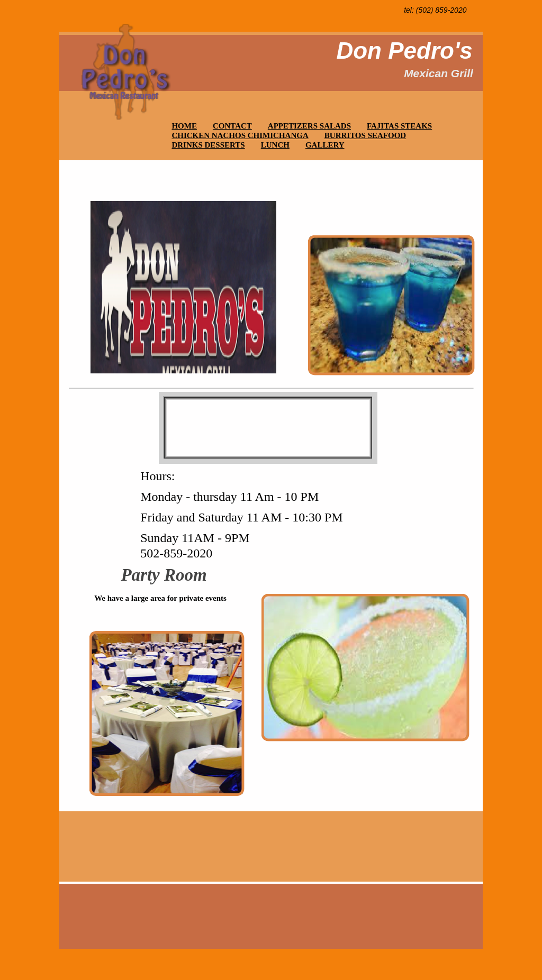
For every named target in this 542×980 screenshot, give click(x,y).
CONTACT (232, 126)
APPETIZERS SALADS (309, 126)
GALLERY (325, 145)
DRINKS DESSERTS (208, 145)
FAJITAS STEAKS (399, 126)
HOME (184, 126)
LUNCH (275, 145)
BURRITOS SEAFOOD (365, 135)
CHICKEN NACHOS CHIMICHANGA (240, 135)
